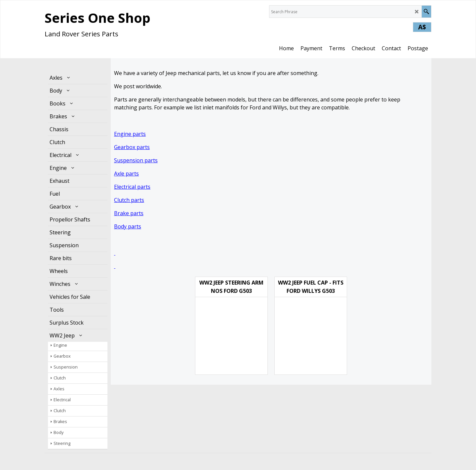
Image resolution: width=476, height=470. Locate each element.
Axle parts (126, 174)
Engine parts (130, 134)
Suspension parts (136, 160)
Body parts (128, 226)
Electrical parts (132, 187)
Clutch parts (129, 200)
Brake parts (129, 213)
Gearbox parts (132, 147)
